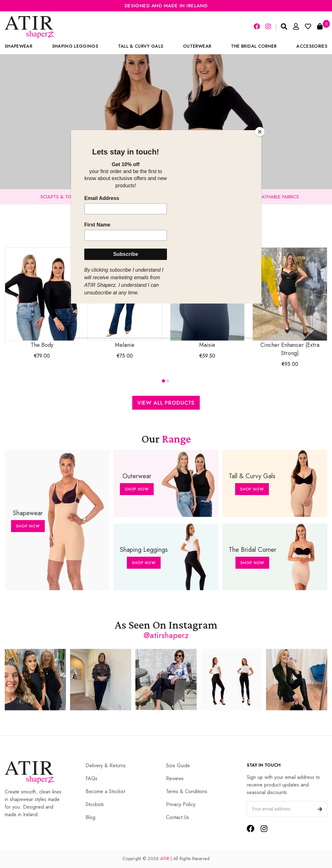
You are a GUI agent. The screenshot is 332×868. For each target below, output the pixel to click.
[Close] (260, 132)
